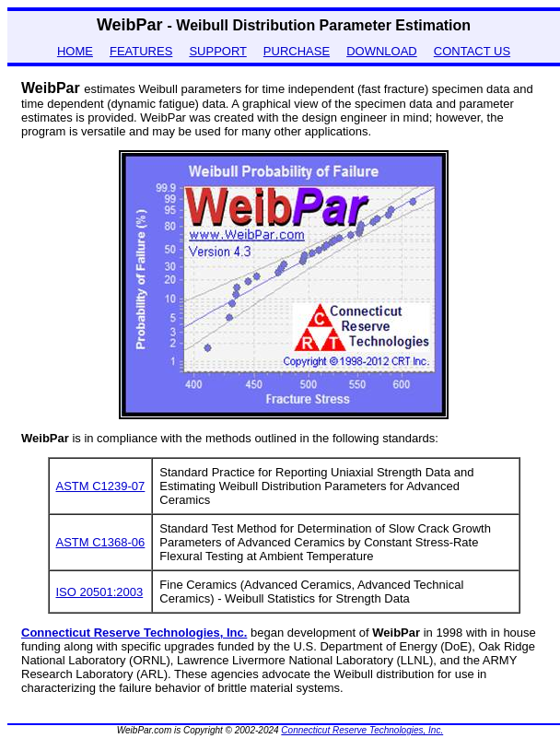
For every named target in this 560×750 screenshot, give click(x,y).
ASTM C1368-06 (101, 542)
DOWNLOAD (382, 51)
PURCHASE (297, 51)
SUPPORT (217, 51)
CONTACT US (472, 51)
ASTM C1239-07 (101, 486)
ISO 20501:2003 (100, 592)
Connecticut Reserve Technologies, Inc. (362, 730)
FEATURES (141, 51)
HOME (75, 51)
